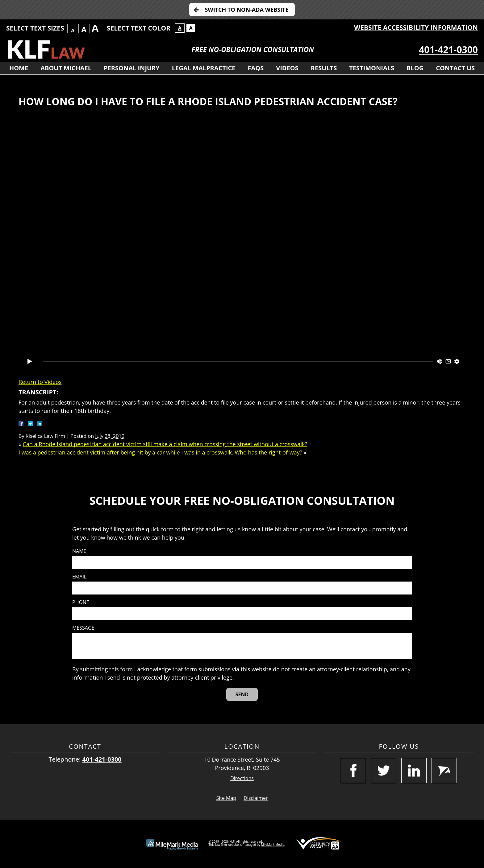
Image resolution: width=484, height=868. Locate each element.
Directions (242, 778)
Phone (81, 602)
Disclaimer (256, 798)
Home (19, 68)
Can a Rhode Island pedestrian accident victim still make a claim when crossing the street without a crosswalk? (165, 444)
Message (83, 628)
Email (79, 577)
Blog (415, 68)
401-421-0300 (448, 49)
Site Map (226, 798)
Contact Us (455, 68)
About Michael (66, 68)
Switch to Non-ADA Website (246, 10)
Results (324, 68)
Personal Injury (132, 68)
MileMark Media (273, 845)
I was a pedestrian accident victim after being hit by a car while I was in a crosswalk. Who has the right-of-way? (160, 452)
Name (79, 551)
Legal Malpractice (204, 68)
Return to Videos (40, 382)
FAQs (256, 68)
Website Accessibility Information (416, 27)
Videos (287, 68)
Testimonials (372, 68)
